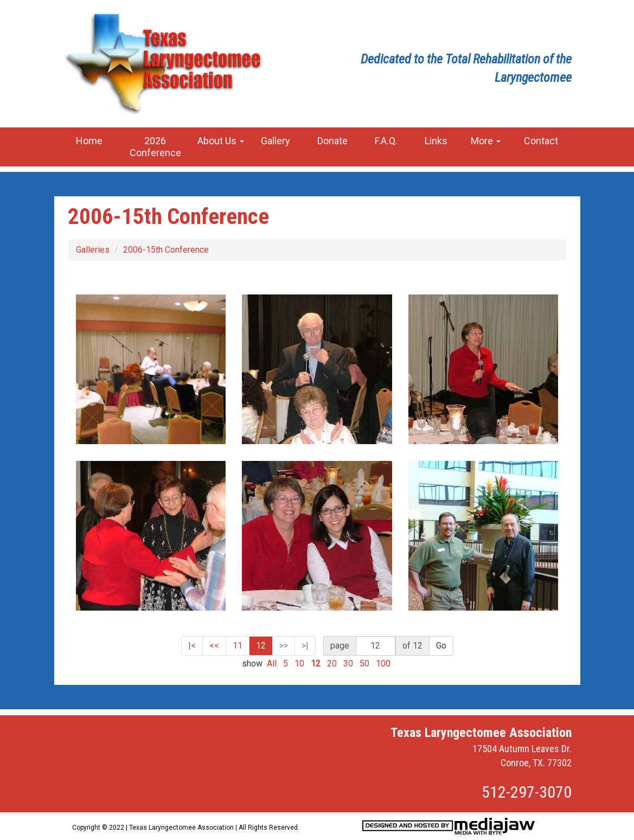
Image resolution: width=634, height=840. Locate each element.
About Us (221, 141)
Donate (332, 141)
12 (261, 646)
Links (436, 141)
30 (348, 663)
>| (305, 646)
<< (214, 646)
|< (192, 646)
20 (332, 663)
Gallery (276, 141)
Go (441, 646)
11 (238, 646)
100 (383, 663)
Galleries (93, 250)
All (272, 663)
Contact (541, 141)
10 (299, 663)
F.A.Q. (386, 141)
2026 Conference (155, 147)
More (486, 141)
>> (284, 646)
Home (89, 141)
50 (364, 663)
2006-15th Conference (166, 250)
